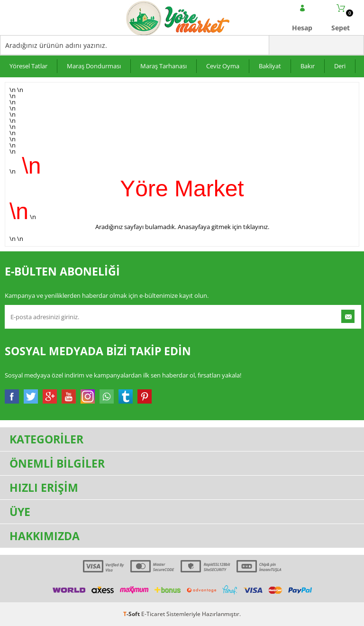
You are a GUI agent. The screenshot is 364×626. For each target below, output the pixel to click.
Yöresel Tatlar (28, 66)
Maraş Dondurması (94, 66)
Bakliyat (270, 66)
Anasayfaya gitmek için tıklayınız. (223, 227)
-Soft (132, 614)
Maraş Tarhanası (164, 66)
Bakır (308, 66)
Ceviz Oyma (223, 66)
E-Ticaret (153, 614)
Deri (340, 66)
